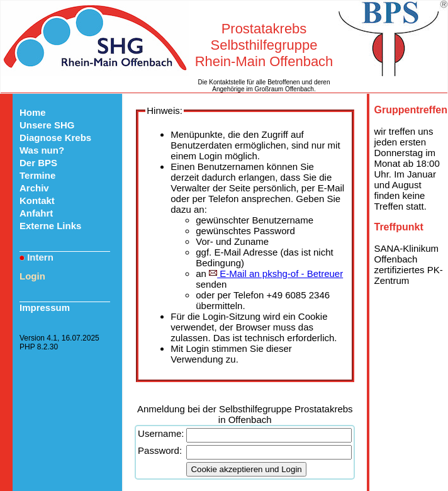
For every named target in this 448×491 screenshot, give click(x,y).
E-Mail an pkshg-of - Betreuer (276, 274)
